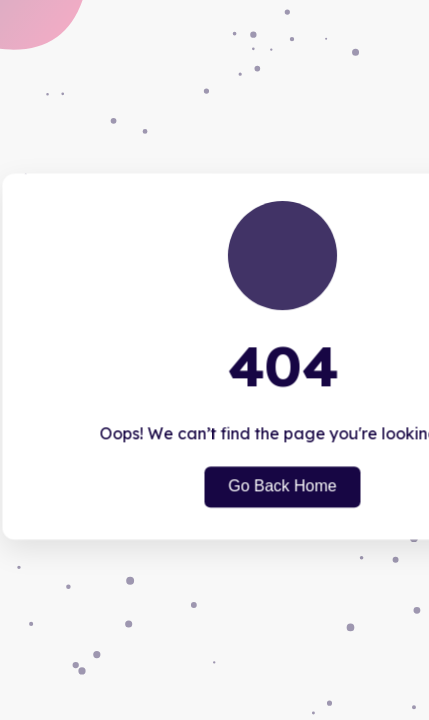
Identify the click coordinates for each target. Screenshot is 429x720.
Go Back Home (282, 486)
